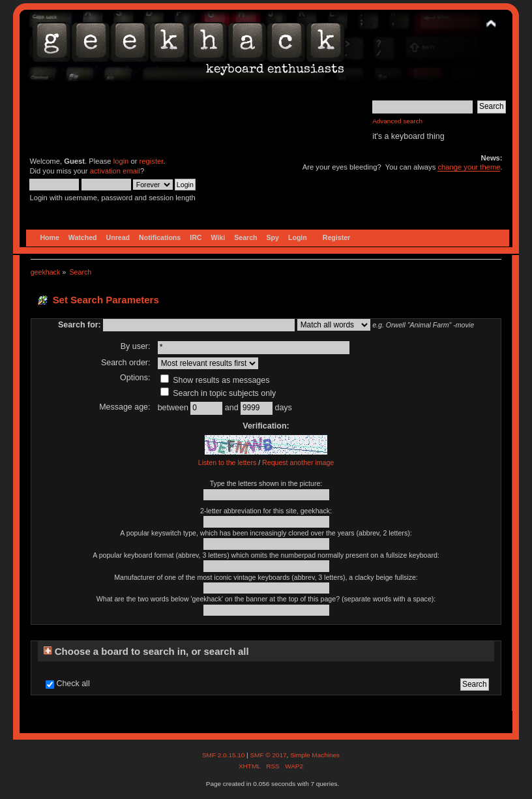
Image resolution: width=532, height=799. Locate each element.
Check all (73, 684)
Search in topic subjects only (218, 393)
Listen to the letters (228, 462)
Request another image (298, 462)
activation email (115, 171)
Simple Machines (315, 755)
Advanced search (397, 121)
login (121, 161)
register (152, 161)
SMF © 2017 (268, 755)
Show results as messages (215, 380)
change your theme (469, 167)
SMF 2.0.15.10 (224, 755)
